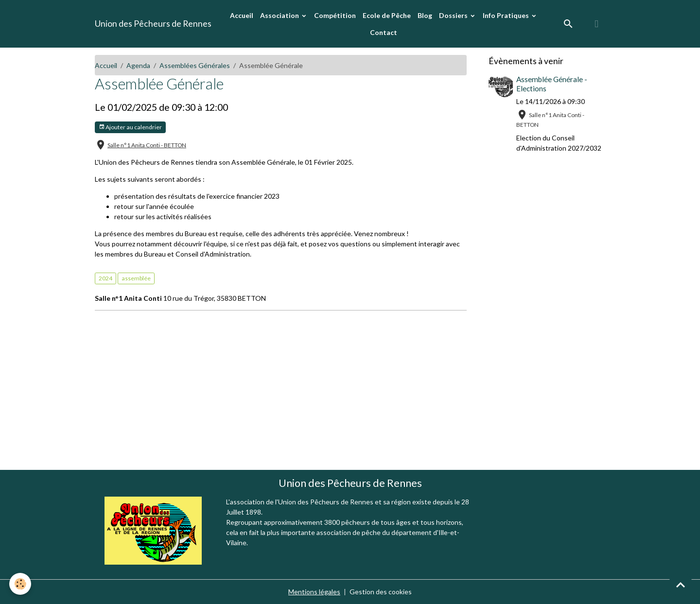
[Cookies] (21, 584)
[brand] (153, 24)
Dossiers (454, 15)
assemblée (136, 278)
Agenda (138, 65)
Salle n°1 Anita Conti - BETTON (147, 145)
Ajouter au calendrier (130, 127)
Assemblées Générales (195, 65)
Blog (425, 15)
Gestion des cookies (381, 592)
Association (280, 15)
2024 (105, 278)
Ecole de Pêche (387, 15)
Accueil (242, 15)
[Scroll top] (681, 585)
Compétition (335, 15)
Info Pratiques (507, 15)
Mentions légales (314, 592)
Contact (384, 32)
